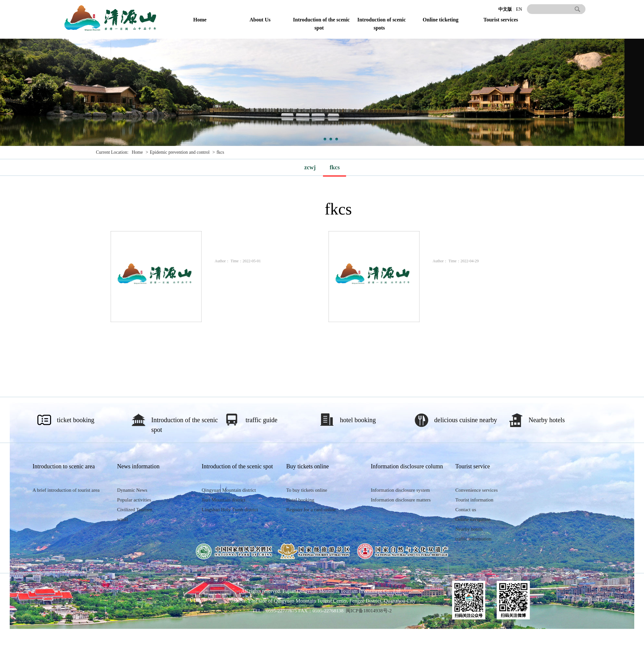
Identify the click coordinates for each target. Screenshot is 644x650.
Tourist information (474, 500)
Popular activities (134, 500)
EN (519, 9)
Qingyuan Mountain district (229, 490)
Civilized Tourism (135, 510)
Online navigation (473, 519)
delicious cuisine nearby (466, 420)
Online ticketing (441, 20)
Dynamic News (132, 490)
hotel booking (358, 420)
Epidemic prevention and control (180, 152)
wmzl (122, 519)
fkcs (220, 152)
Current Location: (112, 152)
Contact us (466, 510)
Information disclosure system (400, 490)
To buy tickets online (307, 490)
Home (200, 20)
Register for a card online (311, 510)
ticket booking (76, 420)
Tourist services (501, 20)
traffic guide (262, 420)
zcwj (310, 167)
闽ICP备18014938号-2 (369, 611)
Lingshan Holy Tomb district (230, 510)
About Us (260, 20)
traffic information (473, 539)
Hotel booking (300, 500)
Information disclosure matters (401, 500)
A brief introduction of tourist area (66, 490)
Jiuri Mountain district (223, 500)
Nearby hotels (547, 420)
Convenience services (476, 490)
